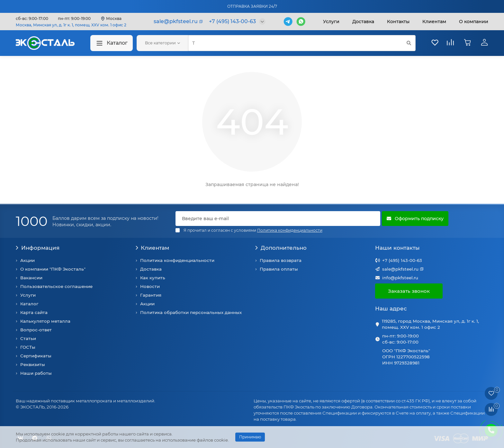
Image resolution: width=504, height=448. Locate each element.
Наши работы (36, 373)
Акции (27, 260)
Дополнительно (281, 248)
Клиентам (153, 248)
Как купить (153, 278)
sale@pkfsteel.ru (400, 269)
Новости (150, 286)
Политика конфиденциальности (177, 260)
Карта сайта (34, 312)
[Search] (302, 43)
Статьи (28, 338)
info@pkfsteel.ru (400, 278)
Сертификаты (36, 356)
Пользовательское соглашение (56, 286)
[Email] (278, 219)
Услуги (331, 22)
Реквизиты (33, 364)
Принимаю (250, 437)
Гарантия (151, 295)
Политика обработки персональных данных (191, 312)
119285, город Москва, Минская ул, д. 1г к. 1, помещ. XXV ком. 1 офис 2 (430, 324)
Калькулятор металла (45, 321)
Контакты (398, 22)
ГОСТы (28, 347)
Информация (38, 248)
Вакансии (31, 278)
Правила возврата (281, 260)
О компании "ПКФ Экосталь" (53, 269)
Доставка (363, 22)
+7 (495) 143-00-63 (402, 260)
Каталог (112, 43)
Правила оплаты (279, 269)
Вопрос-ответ (36, 330)
